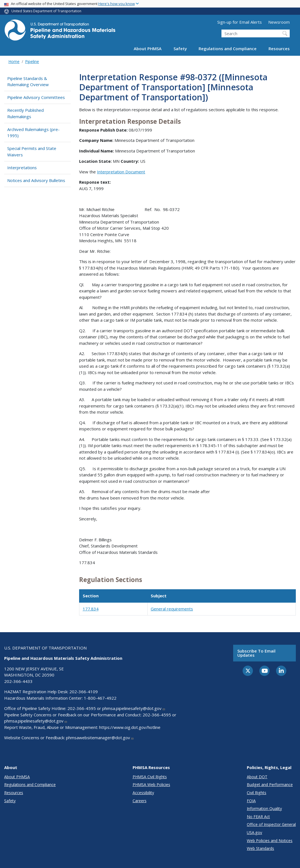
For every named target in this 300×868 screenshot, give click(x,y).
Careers (140, 801)
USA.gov (254, 832)
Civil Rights (257, 793)
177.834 (91, 609)
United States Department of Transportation (46, 11)
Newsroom (279, 22)
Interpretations (22, 168)
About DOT (257, 777)
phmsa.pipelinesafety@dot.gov (134, 708)
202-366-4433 (18, 681)
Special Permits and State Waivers (32, 151)
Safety (180, 49)
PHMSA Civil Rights (150, 777)
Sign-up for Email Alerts (240, 22)
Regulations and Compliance (228, 49)
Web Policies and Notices (270, 841)
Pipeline (32, 61)
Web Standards (260, 848)
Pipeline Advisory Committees (36, 97)
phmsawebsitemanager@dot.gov (100, 738)
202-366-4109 (84, 692)
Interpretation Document (121, 172)
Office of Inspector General (271, 824)
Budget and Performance (270, 785)
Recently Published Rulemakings (25, 113)
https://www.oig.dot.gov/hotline (130, 727)
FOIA (251, 801)
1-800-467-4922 (100, 698)
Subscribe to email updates (256, 653)
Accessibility (143, 793)
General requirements (172, 609)
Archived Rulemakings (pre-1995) (33, 133)
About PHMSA (148, 49)
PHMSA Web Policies (151, 785)
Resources (279, 49)
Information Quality (264, 808)
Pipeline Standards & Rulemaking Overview (28, 82)
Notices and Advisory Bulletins (36, 180)
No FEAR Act (258, 817)
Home (14, 61)
